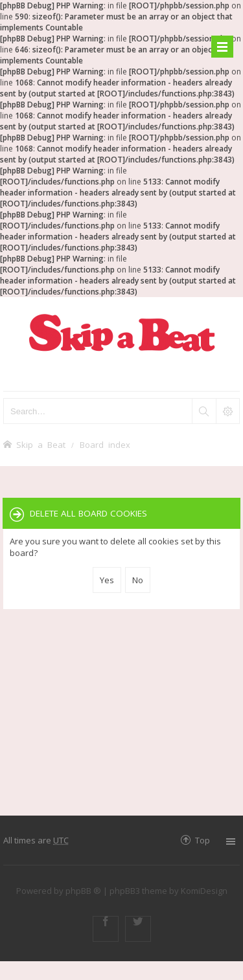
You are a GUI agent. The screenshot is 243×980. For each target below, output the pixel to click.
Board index (105, 444)
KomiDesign (204, 891)
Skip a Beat (41, 444)
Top (202, 840)
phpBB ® (83, 891)
